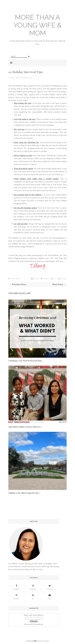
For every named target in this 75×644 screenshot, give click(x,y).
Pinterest (16, 597)
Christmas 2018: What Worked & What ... (26, 361)
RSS (33, 597)
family (18, 279)
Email (50, 597)
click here (60, 261)
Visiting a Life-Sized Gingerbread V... (25, 493)
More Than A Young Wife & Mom (38, 25)
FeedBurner (39, 624)
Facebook (16, 587)
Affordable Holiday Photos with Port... (25, 427)
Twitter (50, 587)
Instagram (33, 587)
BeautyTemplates (43, 641)
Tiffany (12, 78)
